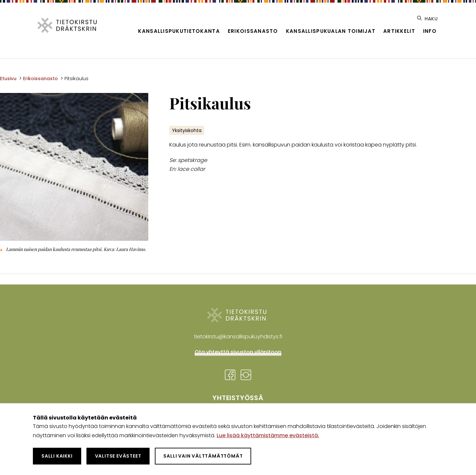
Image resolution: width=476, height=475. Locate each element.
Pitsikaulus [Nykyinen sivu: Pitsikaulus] (76, 79)
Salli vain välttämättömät (203, 456)
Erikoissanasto (253, 31)
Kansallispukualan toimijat (331, 31)
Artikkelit (399, 31)
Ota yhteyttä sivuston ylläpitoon (238, 352)
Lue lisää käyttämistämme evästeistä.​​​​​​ (268, 435)
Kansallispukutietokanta (179, 31)
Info (430, 31)
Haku (428, 19)
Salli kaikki (57, 456)
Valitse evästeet (118, 456)
